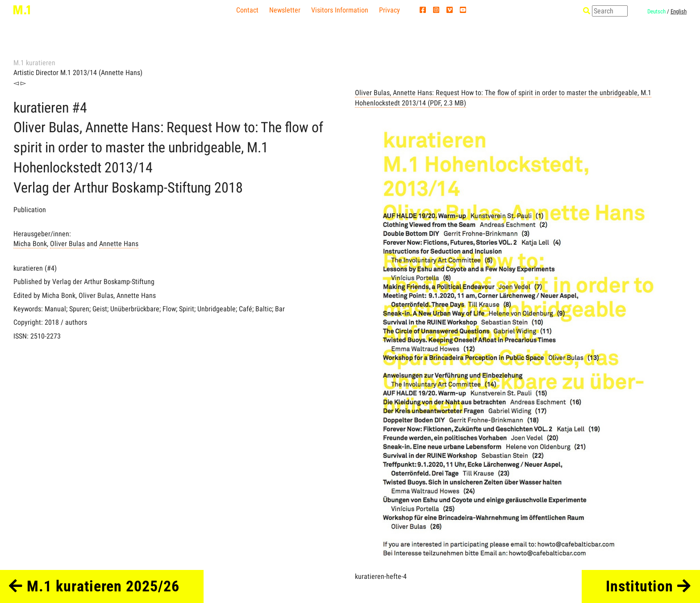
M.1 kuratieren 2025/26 (94, 586)
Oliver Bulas (67, 244)
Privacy (390, 10)
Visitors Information (340, 10)
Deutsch (656, 11)
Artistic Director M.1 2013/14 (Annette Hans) (78, 73)
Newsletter (285, 10)
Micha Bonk (30, 244)
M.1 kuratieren (34, 63)
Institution (648, 586)
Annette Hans (119, 244)
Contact (247, 10)
